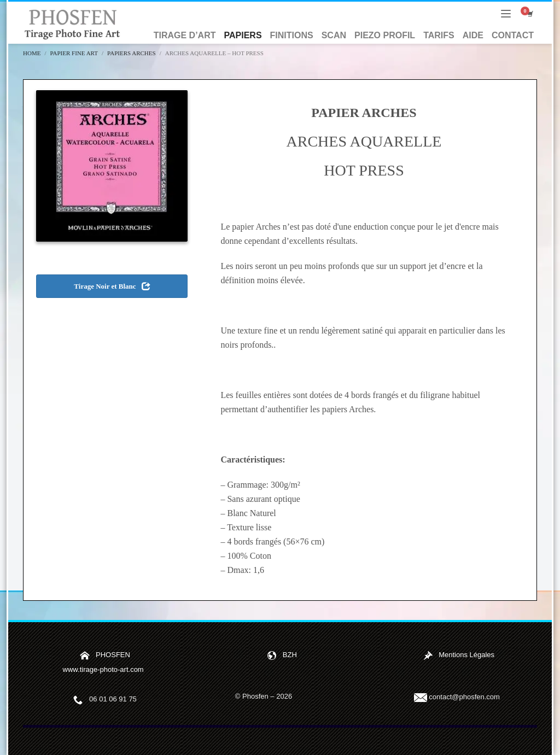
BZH (290, 655)
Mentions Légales (466, 655)
